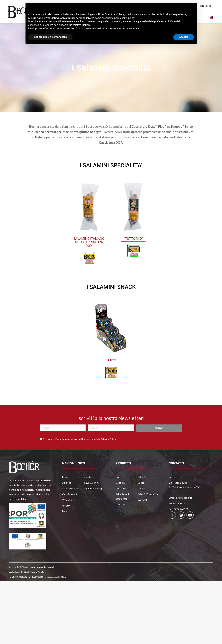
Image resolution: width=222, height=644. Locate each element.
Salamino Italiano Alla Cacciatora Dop (89, 253)
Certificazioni (70, 505)
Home (66, 488)
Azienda (67, 494)
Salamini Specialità (148, 505)
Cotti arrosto (123, 499)
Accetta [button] (184, 37)
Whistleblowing (93, 499)
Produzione (69, 511)
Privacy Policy (108, 450)
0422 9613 (19, 6)
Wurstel (142, 511)
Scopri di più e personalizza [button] (50, 37)
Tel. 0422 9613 (177, 514)
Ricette (66, 517)
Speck (141, 494)
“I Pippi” (111, 371)
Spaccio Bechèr (71, 499)
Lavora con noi (92, 494)
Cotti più (120, 494)
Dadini (141, 499)
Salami (141, 488)
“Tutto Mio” (133, 250)
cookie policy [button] (127, 18)
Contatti (89, 488)
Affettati (121, 516)
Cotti (118, 488)
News (65, 522)
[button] (192, 9)
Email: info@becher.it (180, 509)
